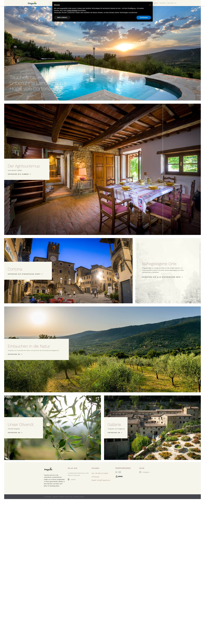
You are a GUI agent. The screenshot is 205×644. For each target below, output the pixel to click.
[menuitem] (172, 3)
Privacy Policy (69, 497)
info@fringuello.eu (103, 480)
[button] (150, 5)
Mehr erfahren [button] (62, 17)
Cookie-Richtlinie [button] (72, 10)
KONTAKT (163, 3)
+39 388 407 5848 (101, 473)
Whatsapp (95, 477)
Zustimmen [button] (144, 17)
